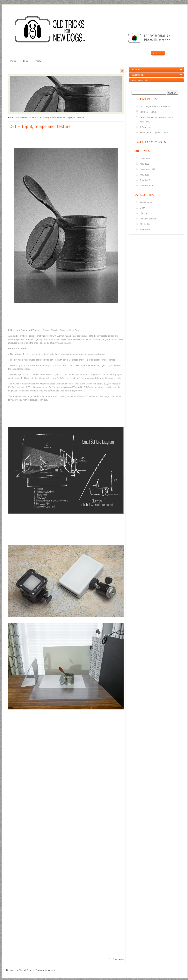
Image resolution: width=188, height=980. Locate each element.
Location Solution (148, 219)
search (156, 53)
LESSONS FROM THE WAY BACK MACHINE (157, 120)
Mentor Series (56, 117)
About (14, 61)
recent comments (140, 80)
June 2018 (145, 180)
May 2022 (145, 164)
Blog (26, 61)
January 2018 (146, 186)
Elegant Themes (26, 970)
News (38, 61)
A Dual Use (145, 127)
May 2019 (145, 175)
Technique (68, 117)
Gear (142, 208)
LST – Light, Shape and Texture (39, 126)
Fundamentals (147, 202)
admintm (21, 117)
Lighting (45, 117)
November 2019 (148, 169)
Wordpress (53, 970)
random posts (138, 75)
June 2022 (145, 158)
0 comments (79, 117)
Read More (118, 959)
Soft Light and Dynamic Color (154, 133)
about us (136, 70)
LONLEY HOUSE (148, 112)
